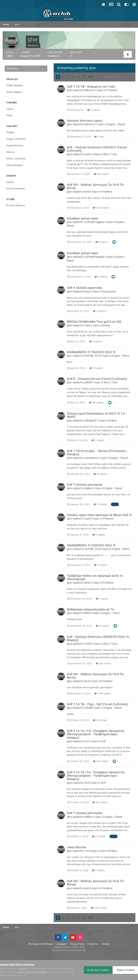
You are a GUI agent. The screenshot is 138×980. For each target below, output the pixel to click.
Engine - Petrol (121, 356)
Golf (103, 741)
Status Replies (14, 92)
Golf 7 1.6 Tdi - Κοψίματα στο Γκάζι (91, 87)
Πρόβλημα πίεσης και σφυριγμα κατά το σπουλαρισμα (95, 577)
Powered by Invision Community (69, 950)
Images (10, 132)
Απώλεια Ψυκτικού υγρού (85, 121)
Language (61, 944)
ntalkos (89, 488)
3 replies (99, 311)
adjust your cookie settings (32, 972)
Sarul (87, 325)
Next (91, 77)
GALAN (88, 708)
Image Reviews (15, 145)
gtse (69, 90)
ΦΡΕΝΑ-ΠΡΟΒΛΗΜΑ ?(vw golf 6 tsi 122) (94, 322)
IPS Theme (34, 944)
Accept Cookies (97, 970)
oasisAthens (91, 458)
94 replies (100, 474)
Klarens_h (90, 124)
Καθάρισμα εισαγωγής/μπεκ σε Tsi (90, 609)
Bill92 (88, 613)
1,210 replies (101, 208)
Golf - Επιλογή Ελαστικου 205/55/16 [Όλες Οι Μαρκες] (98, 638)
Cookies (105, 944)
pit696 (88, 382)
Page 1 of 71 (113, 77)
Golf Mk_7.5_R (92, 356)
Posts (9, 115)
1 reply (99, 137)
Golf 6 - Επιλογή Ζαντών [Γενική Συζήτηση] (97, 379)
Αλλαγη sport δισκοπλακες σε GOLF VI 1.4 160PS (96, 415)
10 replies (96, 368)
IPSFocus (48, 944)
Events (10, 182)
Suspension (109, 291)
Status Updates (15, 85)
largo (87, 291)
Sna (87, 741)
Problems (112, 90)
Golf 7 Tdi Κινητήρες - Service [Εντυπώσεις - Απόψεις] (97, 453)
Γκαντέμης (91, 851)
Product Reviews (16, 205)
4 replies (95, 341)
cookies (23, 968)
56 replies (100, 720)
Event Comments (16, 188)
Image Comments (16, 139)
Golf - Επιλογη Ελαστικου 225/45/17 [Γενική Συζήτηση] (97, 149)
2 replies (98, 440)
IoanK (88, 519)
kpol (87, 192)
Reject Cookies (125, 970)
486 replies (103, 663)
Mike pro (90, 90)
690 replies (102, 174)
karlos (88, 154)
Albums (10, 152)
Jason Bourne (76, 847)
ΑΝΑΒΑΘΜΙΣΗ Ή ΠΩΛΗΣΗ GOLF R (91, 352)
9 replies (102, 242)
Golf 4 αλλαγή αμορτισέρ (84, 288)
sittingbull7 (91, 420)
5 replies (99, 535)
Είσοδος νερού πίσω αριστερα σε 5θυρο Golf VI (99, 515)
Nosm (88, 583)
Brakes (106, 325)
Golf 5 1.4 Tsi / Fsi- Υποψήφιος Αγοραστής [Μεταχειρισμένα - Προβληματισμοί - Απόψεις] (96, 734)
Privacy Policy (77, 944)
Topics (10, 109)
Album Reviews (15, 165)
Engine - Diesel (116, 124)
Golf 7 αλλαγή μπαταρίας (85, 485)
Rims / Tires (110, 154)
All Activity (12, 68)
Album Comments (16, 158)
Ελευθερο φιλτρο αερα (82, 218)
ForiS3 (88, 644)
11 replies (94, 110)
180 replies (96, 402)
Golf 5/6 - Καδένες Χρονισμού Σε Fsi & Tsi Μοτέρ (95, 186)
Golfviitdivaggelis (94, 222)
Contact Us (93, 944)
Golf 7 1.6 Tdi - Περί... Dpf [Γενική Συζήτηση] (97, 704)
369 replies (101, 761)
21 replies (100, 504)
